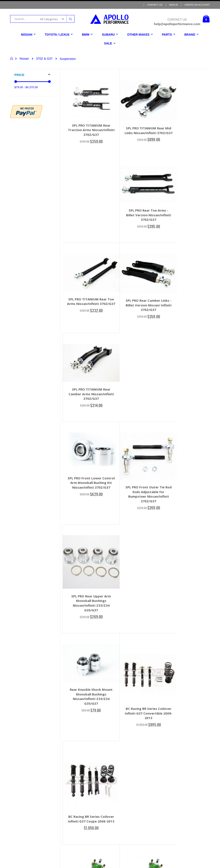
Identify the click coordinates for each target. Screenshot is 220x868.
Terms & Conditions (106, 782)
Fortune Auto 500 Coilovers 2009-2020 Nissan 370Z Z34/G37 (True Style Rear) (87, 518)
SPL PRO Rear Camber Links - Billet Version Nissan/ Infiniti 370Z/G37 (137, 213)
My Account (102, 751)
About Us (101, 776)
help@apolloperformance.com (37, 777)
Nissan (24, 59)
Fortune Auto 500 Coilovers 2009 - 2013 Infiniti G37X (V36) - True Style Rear (187, 518)
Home (12, 58)
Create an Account (197, 5)
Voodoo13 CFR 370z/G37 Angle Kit (88, 699)
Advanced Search (105, 763)
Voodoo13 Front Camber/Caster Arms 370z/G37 (88, 609)
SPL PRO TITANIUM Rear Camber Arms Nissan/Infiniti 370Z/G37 (187, 211)
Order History (103, 757)
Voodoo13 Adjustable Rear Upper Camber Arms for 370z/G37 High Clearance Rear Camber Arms (137, 613)
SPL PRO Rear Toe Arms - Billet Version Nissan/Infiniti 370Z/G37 (187, 123)
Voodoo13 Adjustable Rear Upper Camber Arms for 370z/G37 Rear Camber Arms (187, 611)
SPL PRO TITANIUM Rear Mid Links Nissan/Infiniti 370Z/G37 (137, 127)
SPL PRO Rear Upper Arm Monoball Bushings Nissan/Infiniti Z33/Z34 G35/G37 (187, 312)
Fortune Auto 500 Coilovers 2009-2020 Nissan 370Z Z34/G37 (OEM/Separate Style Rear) (137, 520)
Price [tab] (19, 75)
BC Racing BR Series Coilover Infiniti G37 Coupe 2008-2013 (187, 415)
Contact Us (155, 5)
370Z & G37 (44, 59)
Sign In (173, 5)
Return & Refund (105, 788)
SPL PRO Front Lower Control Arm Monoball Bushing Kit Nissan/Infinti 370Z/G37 (87, 299)
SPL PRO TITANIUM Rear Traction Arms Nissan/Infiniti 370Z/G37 (88, 125)
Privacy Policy (103, 794)
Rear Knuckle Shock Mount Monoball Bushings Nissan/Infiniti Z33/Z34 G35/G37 (87, 401)
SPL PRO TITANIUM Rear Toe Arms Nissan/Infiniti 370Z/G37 (88, 211)
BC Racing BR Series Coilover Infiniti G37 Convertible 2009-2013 (137, 415)
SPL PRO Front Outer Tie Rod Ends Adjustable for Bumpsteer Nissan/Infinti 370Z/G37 (137, 307)
